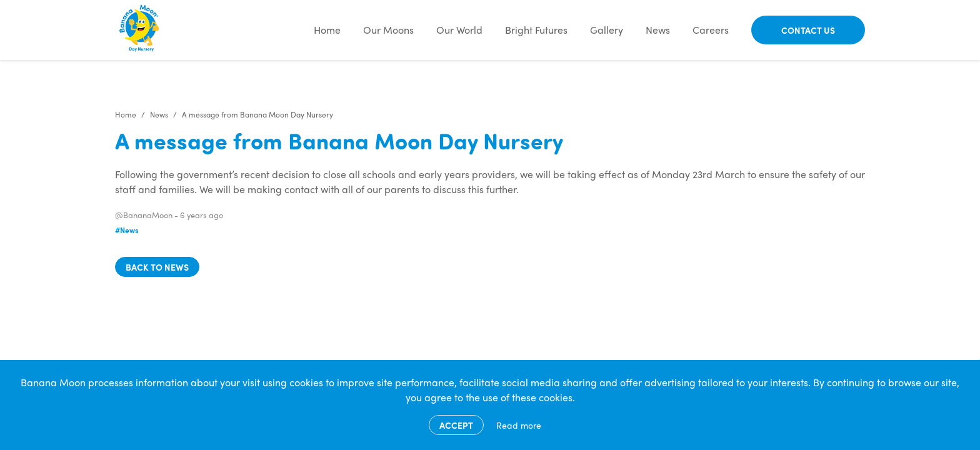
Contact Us (808, 30)
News (658, 30)
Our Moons (388, 30)
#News (127, 230)
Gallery (607, 30)
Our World (459, 30)
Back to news (157, 267)
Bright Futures (536, 30)
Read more (519, 425)
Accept (456, 425)
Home (327, 30)
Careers (711, 30)
